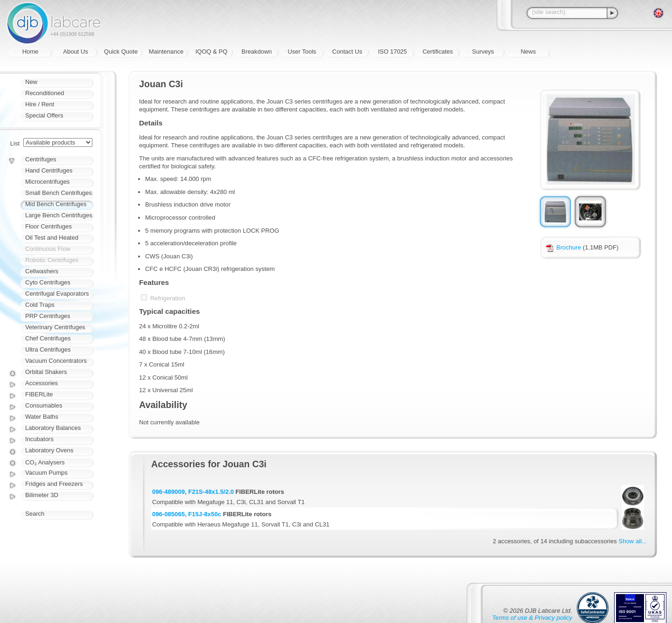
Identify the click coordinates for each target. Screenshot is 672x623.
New (31, 82)
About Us (75, 52)
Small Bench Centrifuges (59, 193)
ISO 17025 (392, 52)
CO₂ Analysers (45, 462)
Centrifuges (41, 159)
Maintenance (166, 52)
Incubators (39, 439)
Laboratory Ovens (49, 450)
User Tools (302, 52)
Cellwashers (42, 271)
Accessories (42, 383)
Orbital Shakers (46, 372)
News (528, 52)
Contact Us (347, 52)
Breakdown (256, 52)
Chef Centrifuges (48, 338)
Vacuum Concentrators (56, 361)
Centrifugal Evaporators (57, 294)
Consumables (44, 405)
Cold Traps (40, 305)
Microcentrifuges (47, 182)
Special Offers (44, 115)
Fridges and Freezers (54, 484)
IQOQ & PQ (212, 52)
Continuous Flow (48, 249)
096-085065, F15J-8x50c (187, 514)
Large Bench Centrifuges (59, 215)
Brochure (563, 247)
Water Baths (42, 417)
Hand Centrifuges (49, 170)
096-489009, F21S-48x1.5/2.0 (193, 492)
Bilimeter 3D (42, 495)
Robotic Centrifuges (52, 260)
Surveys (483, 52)
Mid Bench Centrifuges (56, 204)
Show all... (633, 541)
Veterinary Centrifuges (55, 327)
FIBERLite (39, 394)
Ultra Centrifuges (48, 350)
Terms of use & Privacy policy (532, 618)
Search (35, 514)
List (15, 143)
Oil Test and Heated (52, 238)
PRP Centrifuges (48, 316)
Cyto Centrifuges (48, 282)
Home (31, 52)
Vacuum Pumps (46, 473)
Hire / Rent (40, 104)
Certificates (437, 52)
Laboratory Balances (53, 428)
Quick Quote (121, 52)
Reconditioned (45, 93)
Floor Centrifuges (49, 226)
